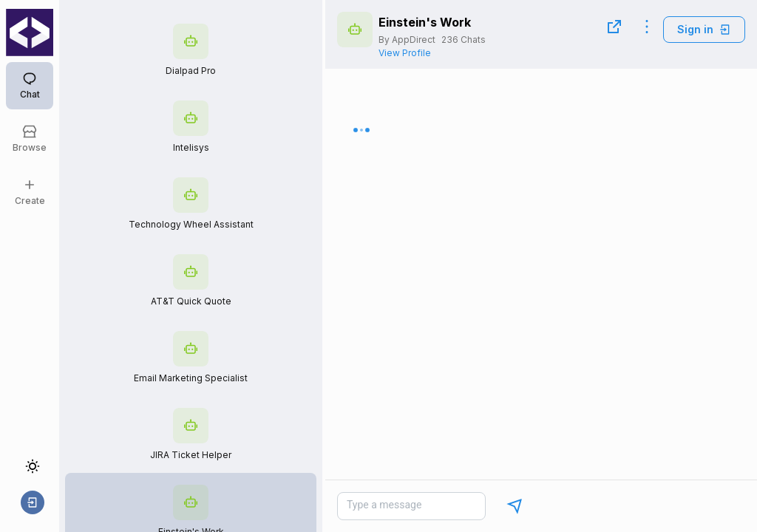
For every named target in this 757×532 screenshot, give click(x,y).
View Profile (405, 53)
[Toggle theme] (33, 466)
